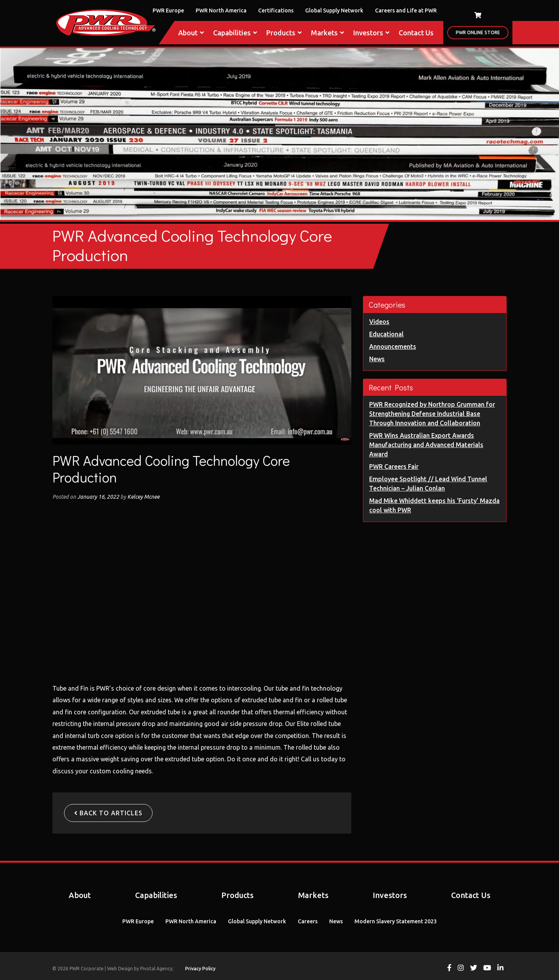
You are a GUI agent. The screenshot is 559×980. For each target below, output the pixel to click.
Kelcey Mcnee (143, 497)
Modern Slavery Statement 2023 (396, 921)
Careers (308, 921)
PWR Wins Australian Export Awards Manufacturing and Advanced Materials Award (426, 445)
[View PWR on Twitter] (474, 969)
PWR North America (221, 10)
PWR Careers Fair (394, 467)
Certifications (276, 10)
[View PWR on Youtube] (487, 969)
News (377, 359)
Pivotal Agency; (157, 969)
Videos (379, 322)
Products (284, 33)
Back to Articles (108, 813)
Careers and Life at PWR (406, 10)
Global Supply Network (334, 10)
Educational (386, 334)
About (191, 33)
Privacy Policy (200, 969)
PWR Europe (168, 10)
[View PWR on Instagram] (461, 969)
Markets (327, 33)
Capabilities (235, 33)
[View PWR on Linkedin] (500, 969)
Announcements (393, 346)
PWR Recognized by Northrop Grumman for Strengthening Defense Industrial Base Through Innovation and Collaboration (432, 414)
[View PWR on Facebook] (449, 969)
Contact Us (416, 33)
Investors (371, 33)
